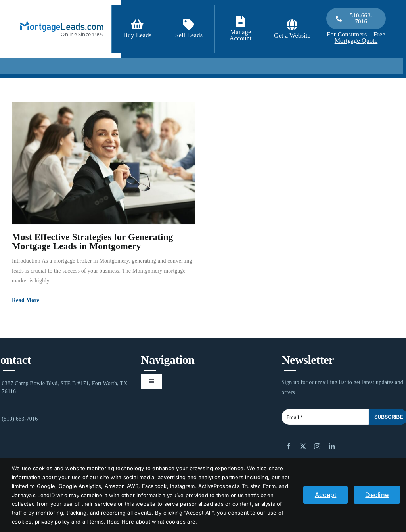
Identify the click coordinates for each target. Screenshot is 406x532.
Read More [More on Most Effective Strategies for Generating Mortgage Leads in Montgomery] (26, 300)
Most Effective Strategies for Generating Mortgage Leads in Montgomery (92, 242)
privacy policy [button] (52, 522)
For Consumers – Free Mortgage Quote (356, 37)
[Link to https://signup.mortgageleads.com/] (137, 25)
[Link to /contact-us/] (189, 25)
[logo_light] (62, 25)
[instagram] (317, 446)
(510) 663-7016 (20, 419)
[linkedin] (332, 446)
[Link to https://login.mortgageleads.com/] (240, 21)
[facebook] (289, 446)
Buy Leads (137, 35)
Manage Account (241, 35)
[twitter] (303, 446)
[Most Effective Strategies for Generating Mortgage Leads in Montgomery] (103, 163)
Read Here (121, 522)
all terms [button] (93, 522)
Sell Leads (189, 35)
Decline (377, 495)
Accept (326, 495)
